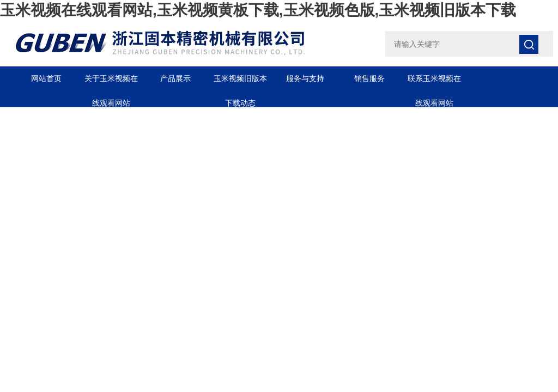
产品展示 (175, 78)
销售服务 (369, 78)
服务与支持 (305, 78)
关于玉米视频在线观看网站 (111, 82)
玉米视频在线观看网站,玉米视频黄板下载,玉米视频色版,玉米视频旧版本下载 (258, 10)
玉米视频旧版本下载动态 (240, 82)
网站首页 (46, 78)
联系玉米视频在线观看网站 (434, 82)
